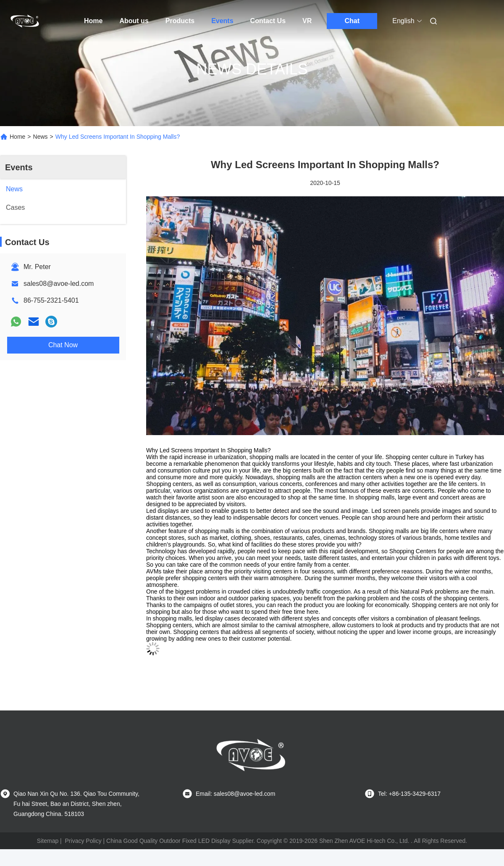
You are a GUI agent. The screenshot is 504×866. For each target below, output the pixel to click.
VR (307, 21)
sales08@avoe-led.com (59, 284)
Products (180, 21)
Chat (352, 21)
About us (134, 21)
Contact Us (268, 21)
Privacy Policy (83, 841)
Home (93, 21)
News (41, 137)
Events (222, 21)
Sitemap (48, 841)
